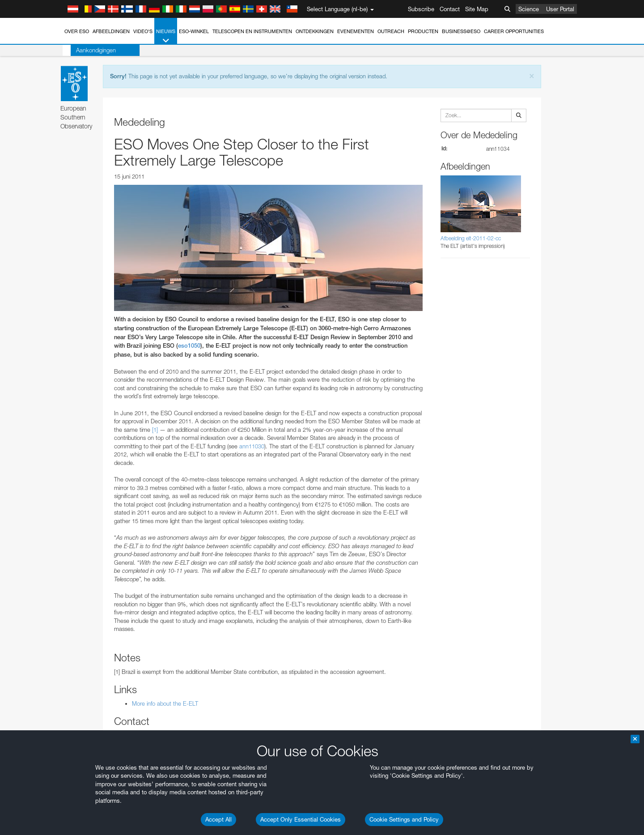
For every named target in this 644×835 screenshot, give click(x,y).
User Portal (560, 9)
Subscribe (421, 9)
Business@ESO (461, 31)
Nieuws (166, 36)
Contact (450, 9)
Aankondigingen (88, 50)
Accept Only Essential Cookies (301, 819)
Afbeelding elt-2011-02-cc (471, 238)
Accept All (218, 819)
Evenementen (356, 31)
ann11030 (252, 446)
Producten (423, 31)
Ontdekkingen (315, 31)
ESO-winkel (194, 31)
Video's (143, 31)
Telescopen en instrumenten (252, 31)
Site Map (477, 9)
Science (529, 9)
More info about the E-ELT (165, 703)
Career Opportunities (514, 31)
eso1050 (189, 346)
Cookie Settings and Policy (404, 819)
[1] (155, 430)
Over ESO (77, 31)
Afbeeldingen (111, 31)
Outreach (391, 31)
